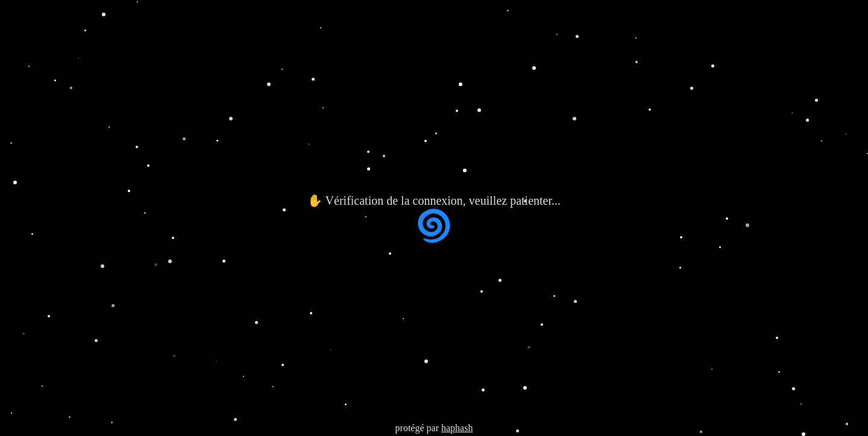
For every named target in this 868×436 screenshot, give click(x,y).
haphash (457, 428)
